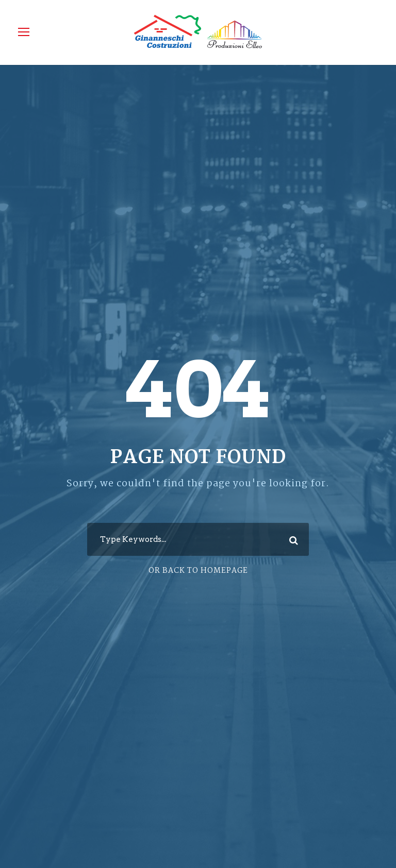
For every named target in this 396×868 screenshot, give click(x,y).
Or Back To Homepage (198, 571)
